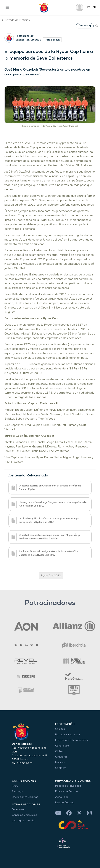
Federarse (18, 809)
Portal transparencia (67, 734)
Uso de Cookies (65, 802)
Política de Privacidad (68, 786)
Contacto (61, 768)
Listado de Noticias (16, 20)
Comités (60, 729)
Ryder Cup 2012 (51, 575)
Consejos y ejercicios (24, 815)
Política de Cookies (67, 791)
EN (94, 7)
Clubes (59, 751)
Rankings (17, 791)
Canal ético (62, 746)
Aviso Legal (62, 797)
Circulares (61, 757)
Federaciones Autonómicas (71, 740)
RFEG (15, 786)
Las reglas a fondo (23, 820)
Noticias (60, 762)
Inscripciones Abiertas (25, 797)
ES (89, 7)
